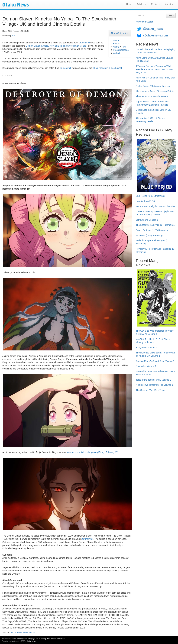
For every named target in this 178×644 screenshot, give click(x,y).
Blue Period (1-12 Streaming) (150, 196)
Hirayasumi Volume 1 (146, 348)
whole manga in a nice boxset (107, 68)
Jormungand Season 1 (147, 220)
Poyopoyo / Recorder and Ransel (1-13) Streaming (155, 250)
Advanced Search (145, 22)
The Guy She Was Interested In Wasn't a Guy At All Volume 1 (155, 332)
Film (124, 47)
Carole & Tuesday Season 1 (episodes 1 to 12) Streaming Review (156, 213)
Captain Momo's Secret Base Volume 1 (155, 361)
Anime (116, 40)
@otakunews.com (155, 35)
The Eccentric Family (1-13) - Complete (155, 225)
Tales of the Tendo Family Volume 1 (153, 380)
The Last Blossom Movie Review (152, 96)
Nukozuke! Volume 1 (146, 366)
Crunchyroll (84, 43)
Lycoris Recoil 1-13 (145, 201)
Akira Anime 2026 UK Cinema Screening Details (150, 120)
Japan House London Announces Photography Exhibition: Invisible (152, 103)
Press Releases (121, 50)
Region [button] (156, 4)
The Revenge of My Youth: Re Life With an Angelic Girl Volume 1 (155, 354)
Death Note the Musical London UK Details (153, 111)
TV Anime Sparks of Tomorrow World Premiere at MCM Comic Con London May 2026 (154, 69)
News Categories (120, 33)
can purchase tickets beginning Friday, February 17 (92, 452)
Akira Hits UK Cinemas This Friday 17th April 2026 (155, 79)
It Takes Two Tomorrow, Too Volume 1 (154, 385)
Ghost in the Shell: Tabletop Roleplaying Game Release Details (155, 51)
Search (171, 15)
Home (129, 4)
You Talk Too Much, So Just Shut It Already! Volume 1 (153, 341)
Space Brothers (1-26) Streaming (152, 230)
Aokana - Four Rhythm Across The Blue (155, 206)
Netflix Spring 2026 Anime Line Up (153, 86)
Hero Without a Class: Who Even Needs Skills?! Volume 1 (156, 373)
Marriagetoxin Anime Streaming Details (155, 91)
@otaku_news (153, 29)
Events (116, 44)
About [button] (169, 4)
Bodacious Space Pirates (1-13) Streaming (152, 242)
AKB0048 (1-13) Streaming (149, 235)
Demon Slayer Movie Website (23, 633)
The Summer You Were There (150, 390)
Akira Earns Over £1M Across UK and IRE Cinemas (154, 59)
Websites (118, 53)
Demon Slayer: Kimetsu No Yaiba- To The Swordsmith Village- (56, 46)
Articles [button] (142, 4)
